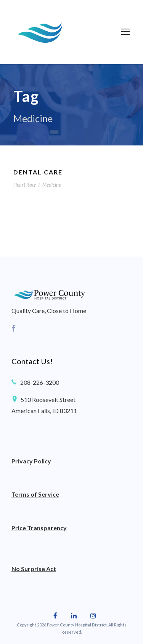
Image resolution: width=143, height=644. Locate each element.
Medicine (52, 185)
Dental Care (38, 172)
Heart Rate (25, 185)
